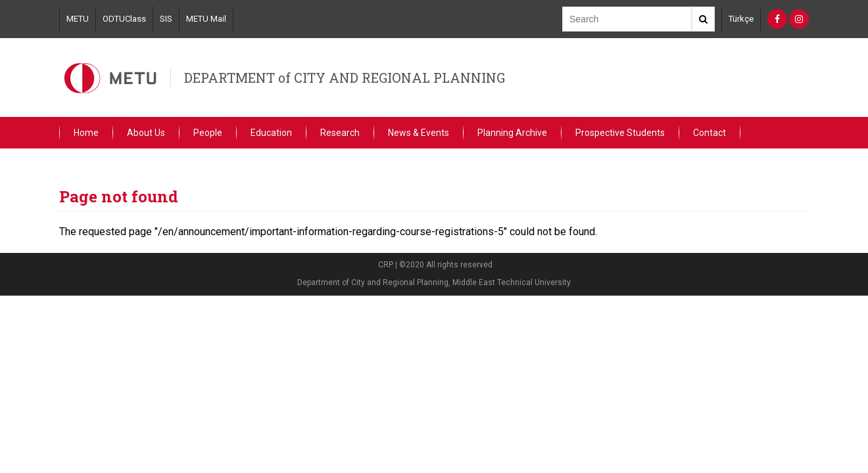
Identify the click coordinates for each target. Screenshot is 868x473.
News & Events (419, 133)
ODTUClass (124, 19)
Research (340, 133)
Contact (710, 133)
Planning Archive (512, 133)
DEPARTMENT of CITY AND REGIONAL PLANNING (345, 78)
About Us (146, 133)
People (208, 133)
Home (86, 133)
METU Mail (206, 19)
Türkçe (741, 19)
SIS (166, 19)
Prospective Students (620, 133)
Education (271, 133)
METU (78, 19)
